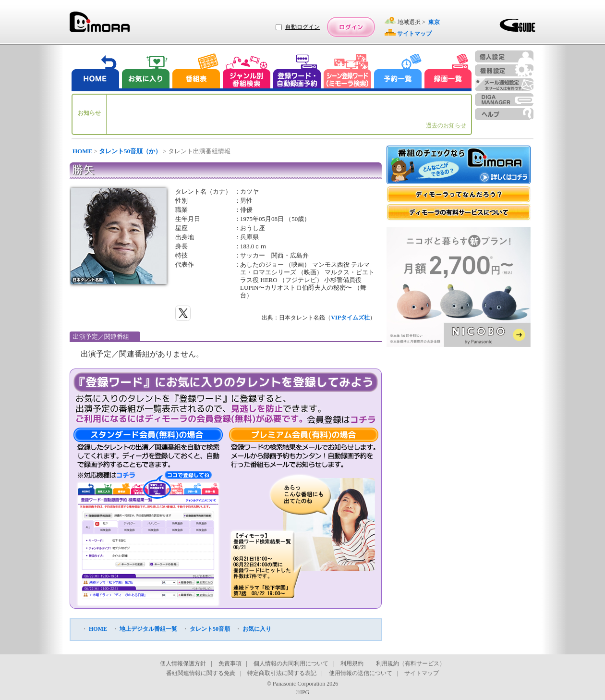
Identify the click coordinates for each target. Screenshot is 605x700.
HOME (82, 151)
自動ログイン (302, 27)
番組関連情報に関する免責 (201, 673)
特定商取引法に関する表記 (282, 673)
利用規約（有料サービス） (411, 663)
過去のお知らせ (446, 125)
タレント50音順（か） (130, 151)
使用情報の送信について (361, 673)
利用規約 (352, 663)
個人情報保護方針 (183, 663)
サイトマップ (422, 673)
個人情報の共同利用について (291, 663)
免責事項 (230, 663)
